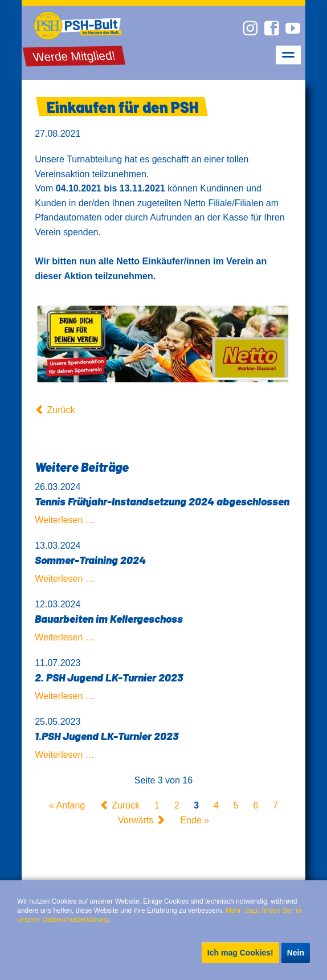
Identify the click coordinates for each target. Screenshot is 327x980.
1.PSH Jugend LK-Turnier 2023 (107, 736)
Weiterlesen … (65, 520)
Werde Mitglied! (74, 56)
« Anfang (67, 805)
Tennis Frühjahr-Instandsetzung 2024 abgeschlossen (162, 501)
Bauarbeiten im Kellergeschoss (109, 618)
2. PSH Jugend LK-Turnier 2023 (109, 677)
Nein (296, 953)
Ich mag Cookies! (240, 953)
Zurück (61, 410)
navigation (288, 55)
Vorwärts (136, 820)
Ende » (195, 820)
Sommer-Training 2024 (90, 560)
